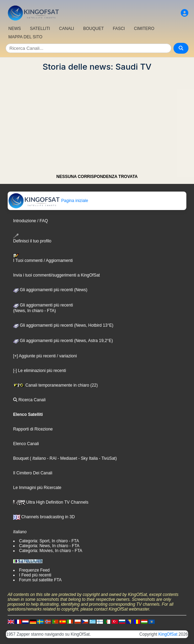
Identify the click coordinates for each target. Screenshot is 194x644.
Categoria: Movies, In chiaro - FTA (51, 551)
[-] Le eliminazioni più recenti (40, 371)
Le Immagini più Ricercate (37, 488)
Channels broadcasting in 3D (44, 517)
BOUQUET (93, 29)
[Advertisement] (97, 121)
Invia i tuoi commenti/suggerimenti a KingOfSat (56, 275)
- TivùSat (107, 458)
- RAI (51, 458)
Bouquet (21, 458)
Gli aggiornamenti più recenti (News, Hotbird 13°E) (63, 325)
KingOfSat (168, 634)
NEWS (15, 29)
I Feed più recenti (35, 575)
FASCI (119, 29)
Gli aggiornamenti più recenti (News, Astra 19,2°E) (63, 341)
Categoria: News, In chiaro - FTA (49, 546)
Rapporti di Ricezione (33, 429)
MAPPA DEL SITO (25, 37)
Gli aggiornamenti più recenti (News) (50, 290)
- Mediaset (67, 458)
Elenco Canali (26, 444)
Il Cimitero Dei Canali (33, 473)
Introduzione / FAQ (31, 221)
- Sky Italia (87, 458)
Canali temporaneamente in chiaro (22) (55, 385)
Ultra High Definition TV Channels (51, 502)
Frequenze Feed (34, 570)
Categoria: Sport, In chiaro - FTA (49, 541)
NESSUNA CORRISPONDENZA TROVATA (97, 177)
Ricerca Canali (29, 400)
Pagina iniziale (48, 201)
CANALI (67, 29)
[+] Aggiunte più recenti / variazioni (45, 356)
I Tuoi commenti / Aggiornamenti (43, 258)
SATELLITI (40, 29)
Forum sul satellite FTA (40, 580)
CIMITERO (144, 29)
